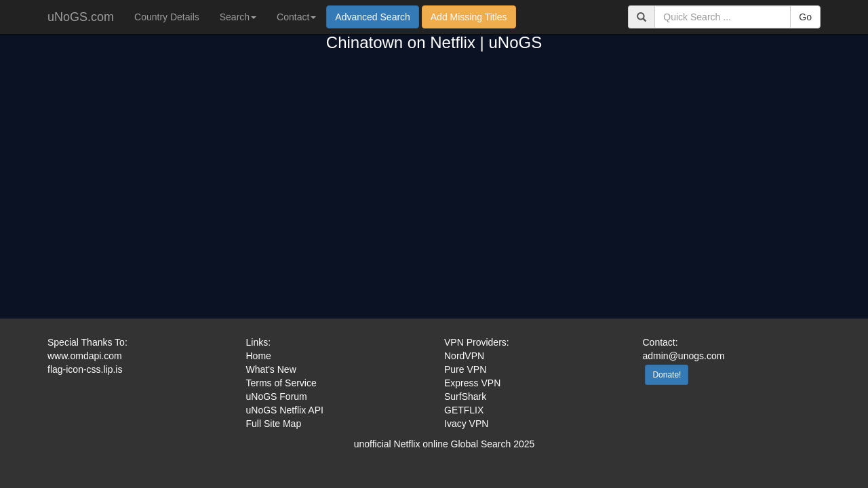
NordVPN (464, 356)
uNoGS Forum (277, 396)
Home (259, 356)
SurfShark (465, 396)
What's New (271, 369)
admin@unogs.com (684, 356)
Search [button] (238, 17)
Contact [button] (296, 17)
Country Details (167, 17)
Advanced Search (373, 17)
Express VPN (472, 383)
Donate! (667, 375)
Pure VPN (465, 369)
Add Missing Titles (469, 17)
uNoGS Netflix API (285, 410)
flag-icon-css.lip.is (85, 369)
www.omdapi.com (85, 356)
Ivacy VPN (466, 424)
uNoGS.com (81, 17)
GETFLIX (464, 410)
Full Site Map (274, 424)
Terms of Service (281, 383)
